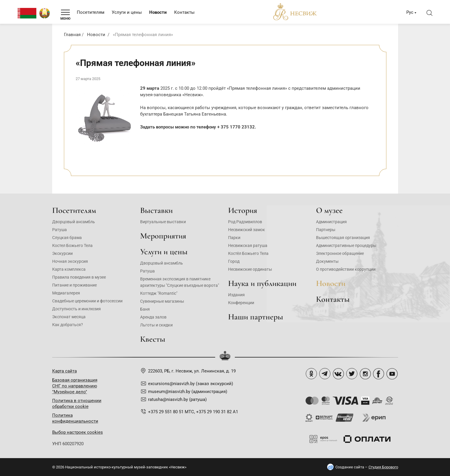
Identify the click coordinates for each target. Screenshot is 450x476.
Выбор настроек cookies (78, 432)
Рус (410, 12)
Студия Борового (383, 467)
